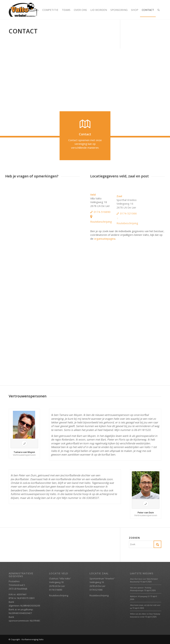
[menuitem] (33, 10)
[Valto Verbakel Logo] (23, 10)
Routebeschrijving (101, 236)
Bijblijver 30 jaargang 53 (140, 596)
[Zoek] (159, 10)
